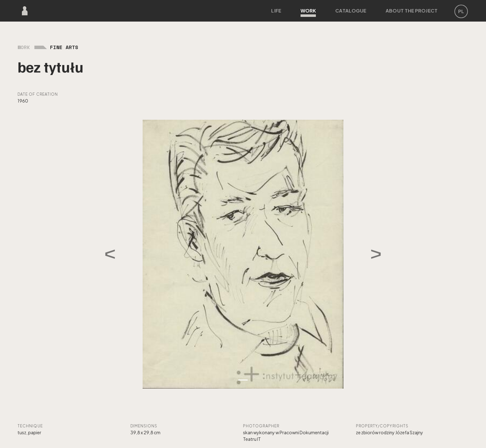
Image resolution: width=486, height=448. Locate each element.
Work (308, 12)
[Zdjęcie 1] (243, 380)
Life (276, 10)
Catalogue (351, 10)
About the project (412, 10)
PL (461, 11)
